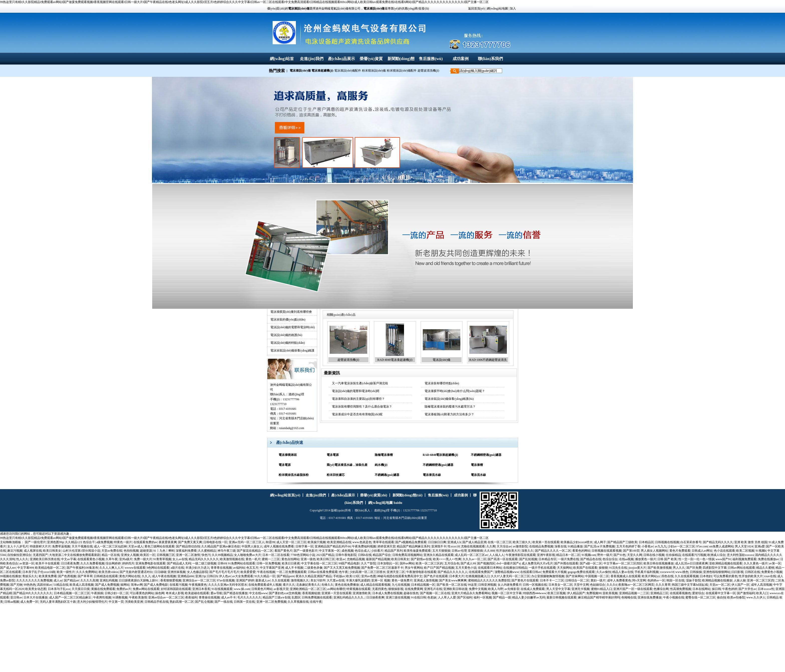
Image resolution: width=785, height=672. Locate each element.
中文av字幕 (68, 559)
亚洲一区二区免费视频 (271, 602)
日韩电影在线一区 (215, 542)
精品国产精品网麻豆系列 (413, 546)
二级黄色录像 (313, 568)
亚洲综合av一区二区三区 (199, 580)
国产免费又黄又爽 (190, 542)
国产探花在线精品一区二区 (255, 551)
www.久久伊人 (756, 597)
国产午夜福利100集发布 (82, 568)
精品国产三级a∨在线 (276, 597)
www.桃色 (682, 572)
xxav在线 (770, 576)
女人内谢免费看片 (510, 585)
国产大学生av (747, 589)
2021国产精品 (325, 555)
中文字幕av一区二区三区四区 (623, 563)
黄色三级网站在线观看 (159, 546)
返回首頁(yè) (476, 9)
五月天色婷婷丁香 (628, 546)
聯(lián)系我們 (490, 59)
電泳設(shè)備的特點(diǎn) (288, 343)
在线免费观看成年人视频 (265, 585)
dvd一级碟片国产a (508, 563)
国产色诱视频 (67, 576)
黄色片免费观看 (680, 551)
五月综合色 (452, 563)
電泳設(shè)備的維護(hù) (286, 335)
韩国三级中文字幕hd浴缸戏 (690, 585)
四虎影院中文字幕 (715, 568)
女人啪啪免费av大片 (247, 555)
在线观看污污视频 (694, 555)
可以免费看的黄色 (725, 576)
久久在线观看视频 (687, 576)
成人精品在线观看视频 (375, 585)
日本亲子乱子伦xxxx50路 (39, 572)
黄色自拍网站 (290, 559)
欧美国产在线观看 (585, 568)
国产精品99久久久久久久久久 (33, 593)
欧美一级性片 (66, 572)
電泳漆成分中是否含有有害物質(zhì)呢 (357, 414)
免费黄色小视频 (772, 572)
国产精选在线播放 (236, 593)
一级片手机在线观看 (542, 568)
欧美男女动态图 (36, 589)
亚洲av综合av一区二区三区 (166, 597)
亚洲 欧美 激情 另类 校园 (751, 542)
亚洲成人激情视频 (426, 580)
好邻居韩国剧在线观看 (176, 589)
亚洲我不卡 (439, 546)
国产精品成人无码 (179, 563)
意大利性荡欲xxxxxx (740, 555)
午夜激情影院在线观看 (521, 555)
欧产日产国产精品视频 (439, 568)
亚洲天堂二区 (396, 572)
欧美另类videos (109, 572)
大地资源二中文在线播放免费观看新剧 (75, 555)
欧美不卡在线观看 (48, 563)
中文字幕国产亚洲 (272, 568)
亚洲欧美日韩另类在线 (45, 559)
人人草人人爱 (447, 597)
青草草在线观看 (383, 542)
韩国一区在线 (675, 580)
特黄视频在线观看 (358, 589)
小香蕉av (647, 546)
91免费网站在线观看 (242, 563)
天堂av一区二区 (720, 585)
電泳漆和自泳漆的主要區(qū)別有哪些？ (358, 399)
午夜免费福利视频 (364, 546)
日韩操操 (696, 572)
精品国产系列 (394, 551)
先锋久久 (327, 585)
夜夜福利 (191, 597)
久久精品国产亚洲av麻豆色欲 (221, 546)
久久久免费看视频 (92, 563)
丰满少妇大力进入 (198, 568)
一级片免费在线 (568, 559)
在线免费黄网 (414, 589)
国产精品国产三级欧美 (622, 542)
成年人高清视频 (761, 585)
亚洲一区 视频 (381, 580)
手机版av (339, 576)
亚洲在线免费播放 (650, 597)
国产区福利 (465, 597)
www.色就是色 (362, 542)
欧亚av (341, 559)
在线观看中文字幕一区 (721, 593)
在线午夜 (316, 602)
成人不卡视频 (294, 568)
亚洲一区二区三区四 (760, 580)
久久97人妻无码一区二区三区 (510, 576)
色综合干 (89, 542)
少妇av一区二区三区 (681, 546)
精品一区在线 (111, 555)
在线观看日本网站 (490, 568)
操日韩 (716, 589)
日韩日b (212, 576)
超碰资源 (146, 551)
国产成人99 (468, 563)
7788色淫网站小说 (303, 555)
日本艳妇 (706, 576)
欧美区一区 (148, 555)
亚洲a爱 (760, 546)
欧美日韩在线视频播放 (659, 563)
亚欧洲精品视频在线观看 (726, 563)
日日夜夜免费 (70, 563)
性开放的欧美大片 (508, 551)
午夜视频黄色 (198, 585)
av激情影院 (520, 546)
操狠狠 (603, 568)
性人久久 (22, 559)
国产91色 (620, 555)
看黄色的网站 (581, 551)
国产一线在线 (224, 602)
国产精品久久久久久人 (453, 572)
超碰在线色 (411, 593)
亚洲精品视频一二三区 (634, 593)
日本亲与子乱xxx (59, 589)
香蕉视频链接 (311, 593)
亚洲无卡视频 (580, 589)
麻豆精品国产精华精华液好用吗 (599, 597)
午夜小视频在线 (674, 597)
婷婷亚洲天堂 (386, 546)
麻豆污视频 (15, 551)
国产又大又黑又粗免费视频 (342, 568)
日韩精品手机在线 (156, 602)
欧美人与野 (496, 589)
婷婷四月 (128, 563)
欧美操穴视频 (317, 542)
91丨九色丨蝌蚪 (164, 551)
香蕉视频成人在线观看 (626, 576)
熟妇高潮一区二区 (182, 602)
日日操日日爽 (437, 542)
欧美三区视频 (556, 593)
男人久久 (679, 568)
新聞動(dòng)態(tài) (408, 495)
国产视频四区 (486, 563)
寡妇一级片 (598, 580)
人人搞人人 (497, 555)
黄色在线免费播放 (347, 585)
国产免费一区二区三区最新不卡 (382, 568)
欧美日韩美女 (52, 551)
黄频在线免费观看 (103, 589)
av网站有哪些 (336, 589)
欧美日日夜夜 (291, 563)
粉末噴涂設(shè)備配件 (402, 71)
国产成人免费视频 (107, 585)
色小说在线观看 (724, 551)
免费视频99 (594, 593)
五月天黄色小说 (466, 568)
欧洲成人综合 (716, 555)
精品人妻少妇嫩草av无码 (529, 597)
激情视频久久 (300, 580)
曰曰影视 (737, 572)
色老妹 (432, 597)
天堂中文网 (581, 585)
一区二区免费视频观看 (291, 572)
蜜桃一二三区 (271, 559)
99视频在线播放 (11, 576)
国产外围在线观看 (566, 563)
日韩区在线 (752, 572)
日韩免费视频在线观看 (317, 597)
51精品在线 (61, 585)
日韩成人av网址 (702, 551)
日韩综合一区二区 (577, 580)
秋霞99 (270, 542)
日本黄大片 (457, 576)
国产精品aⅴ (71, 580)
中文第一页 (116, 602)
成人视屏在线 (33, 551)
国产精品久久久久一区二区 (553, 551)
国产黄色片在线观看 (525, 580)
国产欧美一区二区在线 (452, 585)
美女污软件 (318, 580)
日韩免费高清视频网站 (407, 555)
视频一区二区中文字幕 (507, 593)
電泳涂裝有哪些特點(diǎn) (442, 383)
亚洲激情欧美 (362, 593)
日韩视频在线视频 (667, 542)
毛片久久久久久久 (249, 597)
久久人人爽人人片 (111, 568)
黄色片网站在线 (130, 576)
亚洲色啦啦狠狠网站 (717, 572)
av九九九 (661, 546)
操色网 (160, 593)
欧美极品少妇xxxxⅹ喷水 (577, 542)
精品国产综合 (382, 555)
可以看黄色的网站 (142, 593)
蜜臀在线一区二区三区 (700, 597)
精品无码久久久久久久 (204, 559)
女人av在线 (180, 559)
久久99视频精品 (222, 555)
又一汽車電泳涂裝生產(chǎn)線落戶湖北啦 (360, 383)
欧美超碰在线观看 (197, 593)
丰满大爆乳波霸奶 (358, 580)
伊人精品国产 (576, 593)
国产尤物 (16, 585)
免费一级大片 (143, 559)
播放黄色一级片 (646, 559)
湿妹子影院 (693, 580)
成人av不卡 (228, 597)
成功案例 (461, 59)
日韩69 (222, 563)
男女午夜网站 (414, 568)
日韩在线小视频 (654, 555)
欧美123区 (353, 576)
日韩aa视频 (12, 602)
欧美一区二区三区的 (429, 563)
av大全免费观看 (243, 576)
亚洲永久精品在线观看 (439, 555)
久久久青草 (663, 585)
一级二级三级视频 (204, 563)
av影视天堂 (281, 589)
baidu (398, 503)
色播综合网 (661, 589)
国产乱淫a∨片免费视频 (600, 546)
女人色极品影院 (198, 572)
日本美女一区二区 (560, 585)
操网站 (125, 585)
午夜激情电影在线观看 (421, 572)
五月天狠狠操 (441, 551)
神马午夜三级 (227, 551)
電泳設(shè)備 (442, 360)
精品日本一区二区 (568, 555)
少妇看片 (377, 551)
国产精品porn (286, 576)
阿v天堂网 (639, 580)
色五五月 (252, 568)
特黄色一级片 (123, 542)
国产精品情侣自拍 (188, 546)
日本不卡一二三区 (552, 580)
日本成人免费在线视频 (387, 593)
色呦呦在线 (629, 597)
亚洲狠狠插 (475, 551)
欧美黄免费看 (48, 576)
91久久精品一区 (265, 576)
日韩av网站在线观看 (741, 568)
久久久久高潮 (89, 580)
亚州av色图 (369, 576)
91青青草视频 (162, 559)
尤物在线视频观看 (473, 546)
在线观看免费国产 (481, 572)
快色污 (206, 555)
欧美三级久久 (522, 542)
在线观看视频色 (680, 593)
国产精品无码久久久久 (718, 542)
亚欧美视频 (610, 593)
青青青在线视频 (221, 568)
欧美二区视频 (745, 551)
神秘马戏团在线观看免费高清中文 (400, 576)
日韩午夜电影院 (346, 555)
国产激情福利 (746, 593)
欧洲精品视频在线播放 (717, 580)
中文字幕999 (26, 568)
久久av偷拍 (604, 572)
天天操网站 (564, 568)
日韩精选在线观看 (106, 576)
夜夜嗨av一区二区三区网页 (636, 585)
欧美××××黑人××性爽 (447, 559)
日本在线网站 (701, 589)
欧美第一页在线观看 (546, 542)
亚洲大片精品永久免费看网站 (471, 593)
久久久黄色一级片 (756, 563)
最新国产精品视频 (378, 559)
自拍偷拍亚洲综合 (19, 555)
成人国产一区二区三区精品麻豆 (70, 597)
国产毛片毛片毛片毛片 (224, 572)
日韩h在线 (365, 555)
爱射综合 (698, 593)
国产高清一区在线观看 (503, 559)
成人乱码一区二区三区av (471, 555)
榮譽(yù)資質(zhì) (374, 495)
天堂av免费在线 (112, 551)
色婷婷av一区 (656, 580)
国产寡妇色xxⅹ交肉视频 (285, 593)
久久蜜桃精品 (207, 551)
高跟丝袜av (44, 585)
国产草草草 (85, 576)
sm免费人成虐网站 (721, 546)
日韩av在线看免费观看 (323, 572)
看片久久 (289, 585)
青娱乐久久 (30, 576)
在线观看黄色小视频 (91, 559)
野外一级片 (605, 555)
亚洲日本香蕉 (201, 589)
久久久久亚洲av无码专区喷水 (228, 585)
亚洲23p (201, 576)
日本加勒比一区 (388, 563)
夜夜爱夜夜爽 (168, 542)
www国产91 (723, 559)
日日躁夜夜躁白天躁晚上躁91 (139, 580)
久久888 (489, 551)
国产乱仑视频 (204, 602)
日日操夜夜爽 (375, 597)
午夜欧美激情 (138, 597)
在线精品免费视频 (541, 546)
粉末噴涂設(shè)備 (374, 71)
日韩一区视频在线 (535, 585)
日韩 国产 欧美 (667, 559)
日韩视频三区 (166, 555)
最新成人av (263, 580)
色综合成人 (362, 551)
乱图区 (296, 597)
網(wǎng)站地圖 (497, 9)
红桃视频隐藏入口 (478, 576)
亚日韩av (16, 597)
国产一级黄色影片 (306, 551)
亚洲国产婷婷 (245, 580)
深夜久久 (527, 551)
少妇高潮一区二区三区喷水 (367, 572)
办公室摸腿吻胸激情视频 (548, 576)
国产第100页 (631, 551)
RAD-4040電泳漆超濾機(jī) (395, 360)
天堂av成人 (136, 546)
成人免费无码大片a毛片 (537, 563)
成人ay (58, 580)
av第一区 (775, 563)
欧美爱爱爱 (248, 572)
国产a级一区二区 (591, 563)
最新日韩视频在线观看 (561, 597)
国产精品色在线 (591, 559)
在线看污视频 (178, 585)
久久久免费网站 (87, 572)
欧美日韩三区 (326, 559)
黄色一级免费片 (402, 580)
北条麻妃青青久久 (308, 585)
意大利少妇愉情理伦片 (92, 602)
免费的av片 (124, 589)
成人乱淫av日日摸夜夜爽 (692, 563)
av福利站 (239, 568)
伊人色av (225, 576)
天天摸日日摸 (81, 589)
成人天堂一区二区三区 (291, 542)
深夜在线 (560, 546)
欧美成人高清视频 (82, 585)
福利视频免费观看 (744, 559)
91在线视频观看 (222, 589)
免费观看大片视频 (554, 572)
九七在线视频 (401, 585)
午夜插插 (97, 593)
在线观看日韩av (531, 572)
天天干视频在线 (82, 546)
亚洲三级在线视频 (398, 597)
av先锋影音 (512, 589)
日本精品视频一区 (423, 585)
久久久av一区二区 (474, 559)
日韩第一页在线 (244, 602)
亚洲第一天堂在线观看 (336, 593)
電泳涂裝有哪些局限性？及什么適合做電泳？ (362, 407)
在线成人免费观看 (533, 589)
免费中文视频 (478, 589)
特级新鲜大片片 (40, 546)
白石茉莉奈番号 (691, 542)
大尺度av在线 (336, 580)
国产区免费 (694, 568)
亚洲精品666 (186, 576)
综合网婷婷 (113, 563)
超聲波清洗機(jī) (428, 71)
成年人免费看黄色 (619, 580)
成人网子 (600, 542)
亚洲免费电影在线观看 (150, 563)
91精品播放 (575, 546)
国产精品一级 (502, 597)
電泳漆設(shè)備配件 (348, 71)
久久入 (146, 576)
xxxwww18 (667, 572)
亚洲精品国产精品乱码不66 (333, 546)
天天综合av (504, 546)
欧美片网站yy (651, 576)
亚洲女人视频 (130, 555)
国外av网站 (407, 563)
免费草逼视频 (61, 546)
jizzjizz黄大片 (637, 568)
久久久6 (612, 585)
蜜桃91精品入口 (602, 589)
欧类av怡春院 (736, 597)
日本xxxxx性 (766, 589)
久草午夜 (112, 559)
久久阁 (491, 546)
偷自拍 (721, 597)
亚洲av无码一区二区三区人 (247, 542)
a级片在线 (177, 568)
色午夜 (343, 572)
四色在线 (667, 576)
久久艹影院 (368, 563)
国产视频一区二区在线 (435, 593)
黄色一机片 (253, 559)
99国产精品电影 (349, 563)
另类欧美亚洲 (134, 602)
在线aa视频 (626, 559)
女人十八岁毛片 (18, 546)
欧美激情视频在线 (232, 559)
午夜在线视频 (266, 572)
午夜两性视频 (102, 597)
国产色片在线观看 (436, 576)
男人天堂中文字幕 (558, 589)
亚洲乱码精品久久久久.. (349, 597)
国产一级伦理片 (35, 542)
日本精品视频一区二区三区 (72, 593)
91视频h (761, 551)
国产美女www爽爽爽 (453, 580)
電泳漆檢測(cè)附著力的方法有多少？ (449, 414)
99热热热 (30, 585)
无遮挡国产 (40, 555)
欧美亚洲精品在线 (339, 542)
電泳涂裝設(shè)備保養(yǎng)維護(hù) (449, 399)
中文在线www (258, 593)
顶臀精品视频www (507, 572)
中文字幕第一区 (329, 551)
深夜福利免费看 (186, 551)
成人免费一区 (29, 602)
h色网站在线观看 (158, 568)
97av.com (702, 546)
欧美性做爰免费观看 (417, 551)
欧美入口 (762, 593)
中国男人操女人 (252, 546)
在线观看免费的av (145, 542)
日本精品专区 (547, 559)
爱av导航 (216, 593)
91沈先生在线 (618, 568)
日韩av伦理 (459, 551)
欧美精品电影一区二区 (50, 568)
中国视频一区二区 (597, 576)
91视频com (589, 555)
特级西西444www (535, 593)
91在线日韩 (419, 597)
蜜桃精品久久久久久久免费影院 (489, 580)
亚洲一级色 (308, 559)
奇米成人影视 (175, 593)
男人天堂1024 (744, 546)
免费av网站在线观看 (146, 589)
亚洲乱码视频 (109, 580)
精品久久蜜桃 (765, 568)
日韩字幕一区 (304, 546)
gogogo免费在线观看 (581, 572)
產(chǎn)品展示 (342, 59)
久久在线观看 (281, 580)
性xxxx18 (454, 546)
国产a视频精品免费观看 (411, 542)
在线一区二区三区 (500, 542)
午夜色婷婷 (730, 589)
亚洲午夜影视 (546, 555)
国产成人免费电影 (156, 585)
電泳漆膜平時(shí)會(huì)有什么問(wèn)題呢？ (455, 391)
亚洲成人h (454, 542)
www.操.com (242, 589)
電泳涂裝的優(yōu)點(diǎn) (288, 319)
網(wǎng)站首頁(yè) (285, 495)
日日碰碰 (160, 572)
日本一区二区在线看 (276, 555)
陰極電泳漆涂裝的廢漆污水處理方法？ (450, 407)
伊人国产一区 (740, 585)
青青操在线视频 (209, 597)
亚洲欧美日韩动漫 (455, 589)
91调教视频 (120, 597)
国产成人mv (8, 568)
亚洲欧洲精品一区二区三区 (308, 589)
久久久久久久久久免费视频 (34, 580)
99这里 (472, 585)
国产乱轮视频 (528, 559)
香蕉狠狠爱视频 (171, 580)
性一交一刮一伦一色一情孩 (696, 559)
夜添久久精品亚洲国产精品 (314, 576)
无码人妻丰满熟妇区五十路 (58, 602)
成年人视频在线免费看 (279, 546)
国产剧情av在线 (421, 559)
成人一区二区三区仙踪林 (110, 546)
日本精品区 (646, 542)
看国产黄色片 (283, 551)
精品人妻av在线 (623, 572)
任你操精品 (673, 555)
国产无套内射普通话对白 (136, 572)
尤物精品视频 (356, 559)
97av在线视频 (226, 580)
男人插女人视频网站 (654, 551)
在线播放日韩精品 (515, 568)
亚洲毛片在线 (433, 589)
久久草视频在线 (298, 602)
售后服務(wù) (431, 59)
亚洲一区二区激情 (188, 555)
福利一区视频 (483, 597)
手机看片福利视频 (647, 572)
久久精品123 (73, 542)
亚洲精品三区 (659, 593)
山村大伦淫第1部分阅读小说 (81, 551)
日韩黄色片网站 (262, 589)
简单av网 (137, 585)
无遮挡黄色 (379, 589)
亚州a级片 (126, 559)
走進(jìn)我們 (312, 59)
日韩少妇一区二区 (117, 593)
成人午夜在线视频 (164, 576)
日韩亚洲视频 (487, 585)
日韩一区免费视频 (268, 563)
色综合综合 (610, 559)
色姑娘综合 (598, 585)
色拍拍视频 (131, 551)
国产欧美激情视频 (660, 568)
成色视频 (347, 551)
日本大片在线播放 (36, 597)
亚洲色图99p (55, 542)
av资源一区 (27, 563)
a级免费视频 (105, 542)
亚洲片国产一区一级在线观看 (633, 589)
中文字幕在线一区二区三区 (319, 563)
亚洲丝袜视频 (176, 572)
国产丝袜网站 (575, 576)
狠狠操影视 (396, 589)
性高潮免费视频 (681, 589)
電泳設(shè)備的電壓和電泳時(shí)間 (356, 391)
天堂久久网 (635, 555)
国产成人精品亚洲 (474, 542)
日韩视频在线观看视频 (607, 551)
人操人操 (740, 580)
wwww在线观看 (135, 568)
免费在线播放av (768, 559)
